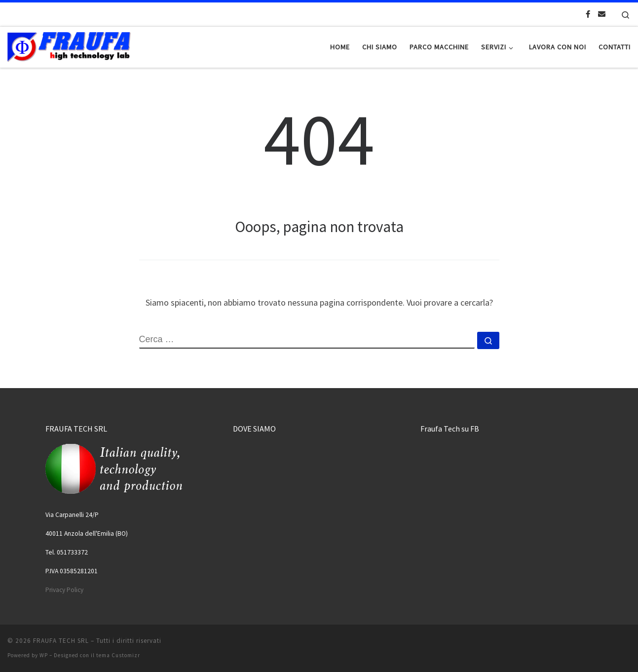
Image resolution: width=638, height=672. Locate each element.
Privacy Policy (64, 590)
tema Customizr (118, 655)
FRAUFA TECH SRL (61, 641)
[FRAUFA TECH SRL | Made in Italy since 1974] (69, 45)
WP (44, 655)
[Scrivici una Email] (602, 14)
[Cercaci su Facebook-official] (588, 14)
